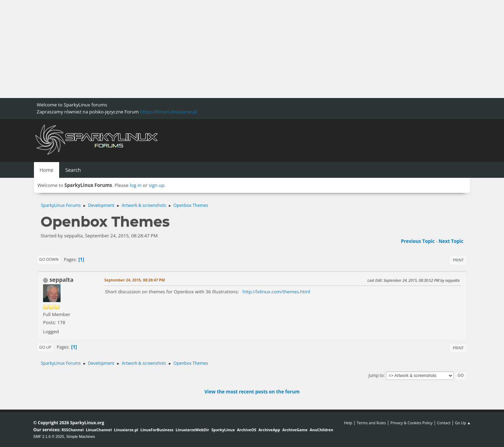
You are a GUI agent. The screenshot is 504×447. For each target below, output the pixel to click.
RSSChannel (73, 430)
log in (136, 185)
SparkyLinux (223, 430)
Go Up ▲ (463, 423)
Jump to (376, 375)
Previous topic (418, 241)
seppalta (61, 280)
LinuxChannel (99, 430)
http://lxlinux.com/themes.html (276, 292)
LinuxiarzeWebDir (192, 430)
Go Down (49, 259)
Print (458, 260)
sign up (157, 185)
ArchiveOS (247, 430)
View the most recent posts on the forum (252, 392)
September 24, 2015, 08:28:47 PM (135, 280)
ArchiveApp (269, 430)
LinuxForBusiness (157, 430)
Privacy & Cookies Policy (411, 423)
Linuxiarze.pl (126, 430)
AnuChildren (321, 430)
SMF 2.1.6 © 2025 (49, 436)
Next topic (451, 241)
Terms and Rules (371, 423)
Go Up (45, 347)
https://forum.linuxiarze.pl (168, 112)
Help (348, 423)
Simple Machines (80, 436)
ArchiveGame (295, 430)
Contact (444, 423)
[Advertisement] (210, 49)
